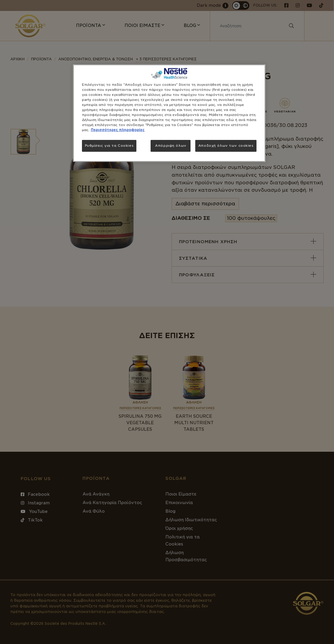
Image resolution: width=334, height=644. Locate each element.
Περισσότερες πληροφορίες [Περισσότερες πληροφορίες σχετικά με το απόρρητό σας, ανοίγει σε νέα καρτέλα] (118, 130)
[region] (169, 113)
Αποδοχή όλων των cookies (226, 146)
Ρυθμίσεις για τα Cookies (109, 146)
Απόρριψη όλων (171, 146)
